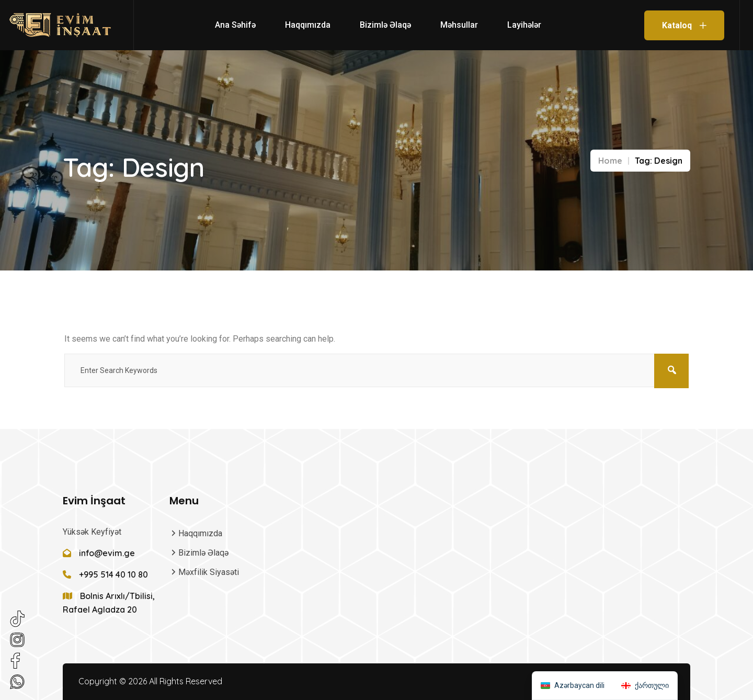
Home (610, 161)
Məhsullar (459, 25)
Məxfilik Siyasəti (209, 572)
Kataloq (684, 25)
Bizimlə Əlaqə (385, 25)
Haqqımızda (308, 25)
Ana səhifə (235, 25)
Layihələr (524, 25)
